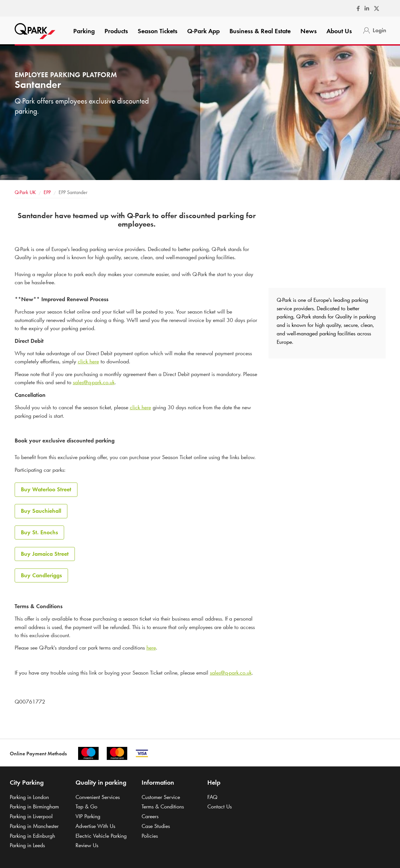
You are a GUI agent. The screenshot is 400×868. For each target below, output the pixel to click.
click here (88, 361)
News (309, 31)
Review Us (87, 845)
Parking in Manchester (34, 826)
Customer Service (161, 797)
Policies (150, 836)
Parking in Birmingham (34, 806)
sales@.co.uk (94, 382)
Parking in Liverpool (31, 816)
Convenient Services (98, 797)
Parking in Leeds (27, 845)
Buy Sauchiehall (41, 511)
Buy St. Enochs (39, 532)
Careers (150, 816)
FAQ (212, 797)
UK (25, 192)
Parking (84, 31)
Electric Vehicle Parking (101, 836)
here (151, 648)
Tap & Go (86, 806)
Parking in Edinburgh (32, 836)
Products (116, 31)
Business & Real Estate (260, 31)
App (203, 31)
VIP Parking (88, 816)
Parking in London (29, 797)
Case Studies (156, 826)
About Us (339, 31)
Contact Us (220, 806)
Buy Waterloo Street (46, 489)
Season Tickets (158, 31)
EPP (47, 192)
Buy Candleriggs (41, 575)
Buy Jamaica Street (45, 554)
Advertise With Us (95, 826)
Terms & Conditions (163, 806)
